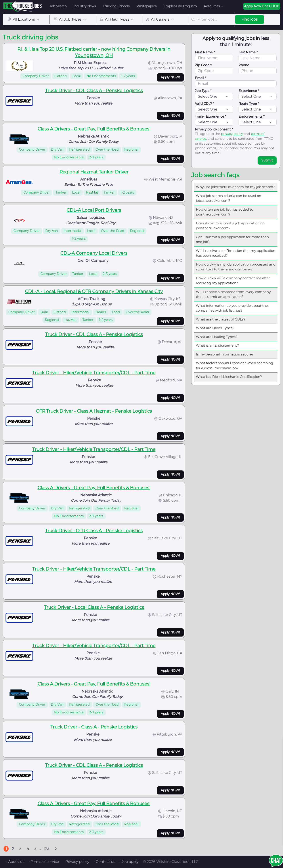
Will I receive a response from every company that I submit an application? (233, 294)
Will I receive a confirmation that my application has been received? (236, 253)
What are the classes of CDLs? (221, 319)
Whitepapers (147, 6)
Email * (201, 78)
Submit (267, 160)
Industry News (85, 6)
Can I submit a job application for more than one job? (232, 239)
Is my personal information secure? (225, 354)
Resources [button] (212, 6)
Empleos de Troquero (180, 6)
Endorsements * (252, 117)
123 (47, 849)
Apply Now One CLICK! (262, 6)
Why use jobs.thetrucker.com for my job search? (235, 187)
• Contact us (104, 862)
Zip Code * (203, 65)
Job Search (58, 6)
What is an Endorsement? (217, 345)
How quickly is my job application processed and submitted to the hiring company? (236, 267)
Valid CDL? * (205, 104)
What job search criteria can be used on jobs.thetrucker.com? (229, 198)
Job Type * (203, 91)
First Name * (205, 52)
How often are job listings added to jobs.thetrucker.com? (225, 212)
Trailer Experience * (211, 117)
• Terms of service (44, 862)
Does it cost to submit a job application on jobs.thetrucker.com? (230, 226)
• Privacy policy (76, 862)
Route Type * (249, 104)
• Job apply (129, 862)
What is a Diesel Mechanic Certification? (229, 377)
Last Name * (248, 52)
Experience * (249, 91)
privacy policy (232, 134)
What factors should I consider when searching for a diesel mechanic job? (234, 365)
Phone (244, 65)
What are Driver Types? (215, 328)
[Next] (56, 849)
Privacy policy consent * (214, 129)
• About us (15, 862)
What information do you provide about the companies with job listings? (232, 308)
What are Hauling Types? (217, 337)
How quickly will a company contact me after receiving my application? (233, 281)
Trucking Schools (116, 6)
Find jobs (250, 19)
